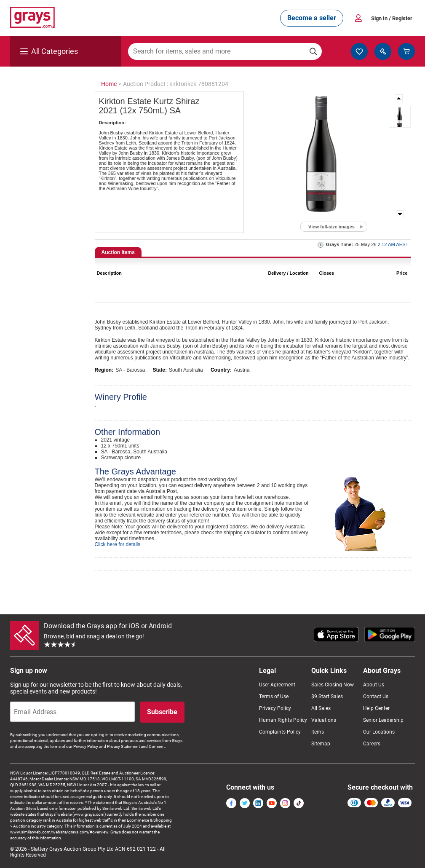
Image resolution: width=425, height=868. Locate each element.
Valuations (324, 720)
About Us (374, 685)
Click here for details (118, 544)
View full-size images (331, 227)
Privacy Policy (275, 708)
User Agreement (277, 685)
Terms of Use (274, 697)
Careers (372, 744)
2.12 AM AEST (393, 244)
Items (318, 732)
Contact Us (376, 697)
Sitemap (321, 744)
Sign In (392, 18)
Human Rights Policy (283, 720)
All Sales (321, 708)
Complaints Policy (280, 732)
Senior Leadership (383, 720)
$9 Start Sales (327, 697)
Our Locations (379, 732)
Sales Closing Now (333, 685)
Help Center (376, 708)
